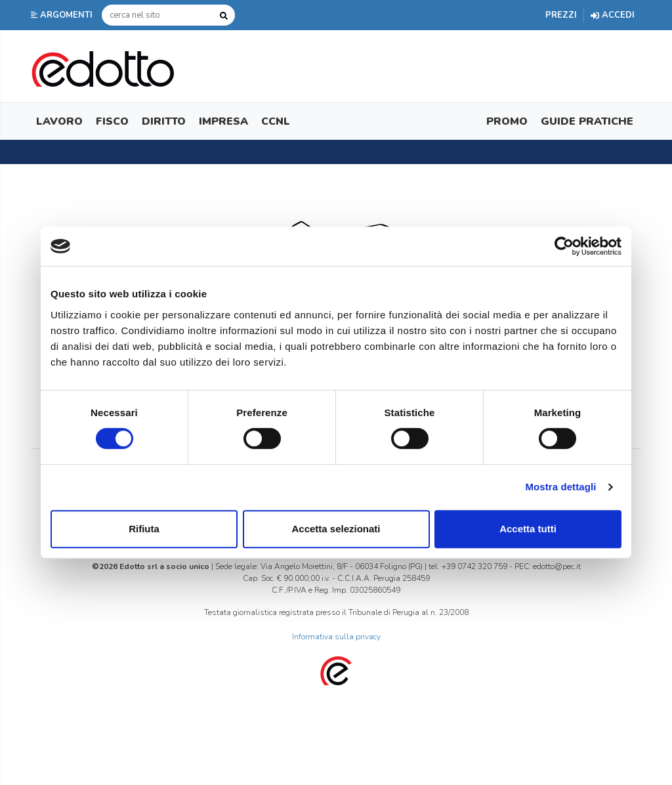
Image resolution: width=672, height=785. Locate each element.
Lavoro (59, 121)
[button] (63, 15)
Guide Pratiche (587, 121)
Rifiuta (144, 529)
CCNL (276, 121)
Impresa (223, 121)
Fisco (112, 121)
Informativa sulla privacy (336, 637)
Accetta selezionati (336, 529)
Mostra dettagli (560, 487)
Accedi (613, 15)
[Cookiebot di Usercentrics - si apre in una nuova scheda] (564, 246)
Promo (507, 121)
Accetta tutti (528, 529)
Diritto (164, 121)
